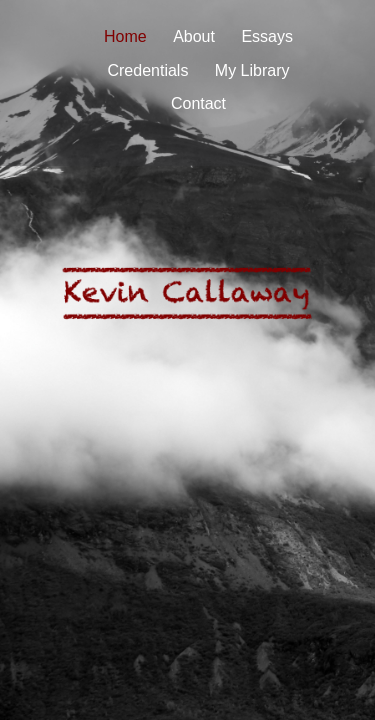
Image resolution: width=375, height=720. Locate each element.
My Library (252, 70)
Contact (198, 103)
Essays (267, 36)
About (194, 36)
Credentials (147, 70)
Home (125, 36)
